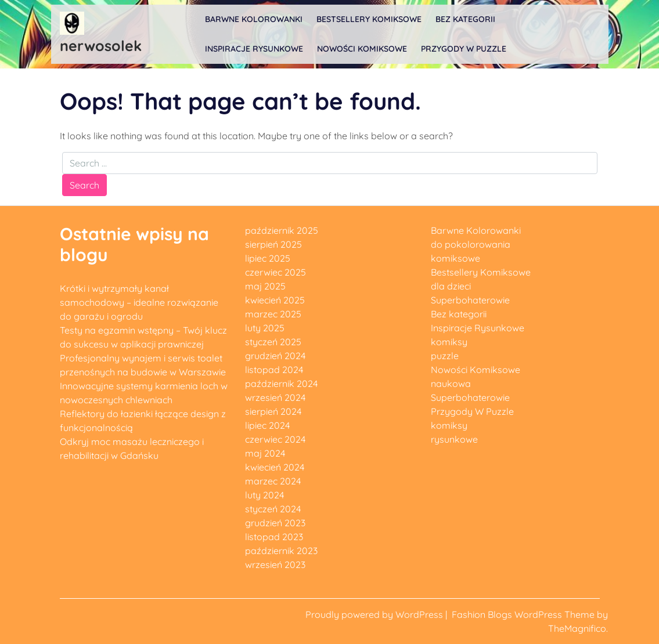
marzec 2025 (273, 314)
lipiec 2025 (268, 258)
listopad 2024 (274, 370)
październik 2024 (281, 383)
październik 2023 (281, 551)
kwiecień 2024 (275, 467)
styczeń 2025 (273, 342)
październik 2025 (282, 230)
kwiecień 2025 (275, 300)
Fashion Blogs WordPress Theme (524, 614)
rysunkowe (454, 439)
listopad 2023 (274, 537)
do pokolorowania (471, 244)
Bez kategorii (465, 19)
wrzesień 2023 (275, 565)
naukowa (451, 383)
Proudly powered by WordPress (375, 614)
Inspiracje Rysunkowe (254, 49)
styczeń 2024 (273, 509)
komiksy (449, 342)
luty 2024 (264, 495)
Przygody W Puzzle (464, 49)
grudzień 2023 (275, 523)
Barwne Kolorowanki (254, 19)
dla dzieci (451, 286)
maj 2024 (265, 453)
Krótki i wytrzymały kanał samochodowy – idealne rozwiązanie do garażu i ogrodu (139, 302)
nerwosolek (101, 46)
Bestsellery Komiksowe (369, 19)
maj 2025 (265, 286)
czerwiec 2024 (275, 439)
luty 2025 (265, 328)
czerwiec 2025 (276, 272)
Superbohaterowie (470, 300)
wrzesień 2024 (275, 397)
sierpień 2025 (273, 244)
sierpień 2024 (273, 411)
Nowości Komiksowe (362, 49)
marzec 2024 (273, 481)
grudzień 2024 (275, 356)
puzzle (445, 356)
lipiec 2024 (267, 425)
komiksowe (455, 258)
